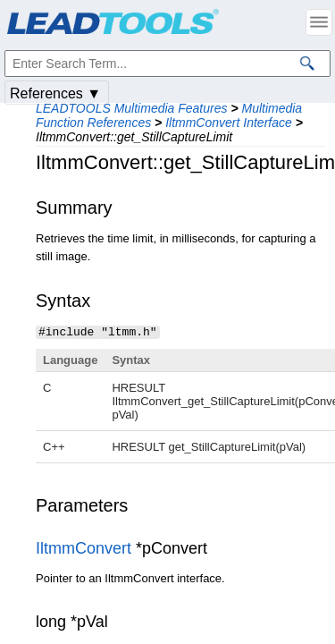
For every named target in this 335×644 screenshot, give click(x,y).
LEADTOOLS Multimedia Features (132, 108)
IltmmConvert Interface (229, 123)
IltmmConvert (84, 547)
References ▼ (55, 93)
